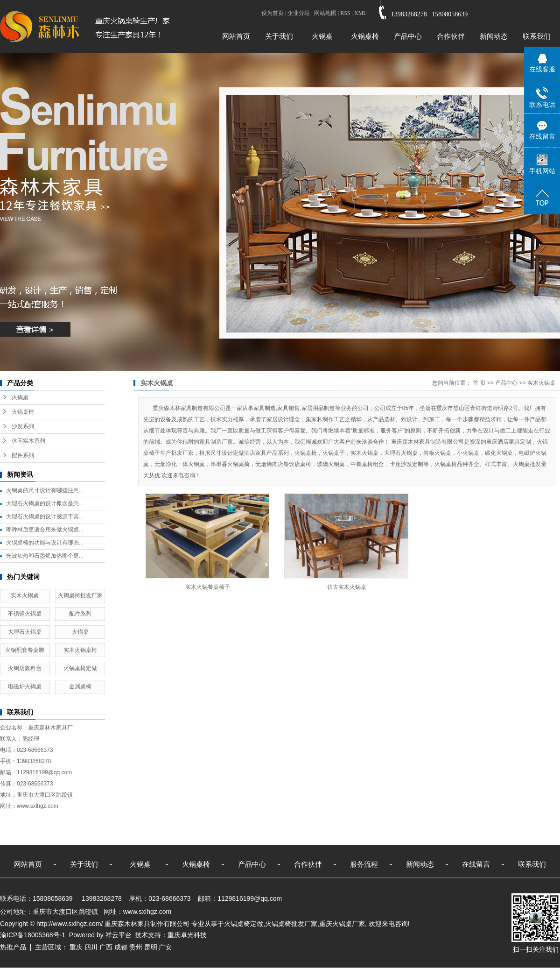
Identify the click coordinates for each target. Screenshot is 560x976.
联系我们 (537, 36)
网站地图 (325, 13)
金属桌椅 (80, 686)
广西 (106, 947)
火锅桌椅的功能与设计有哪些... (45, 543)
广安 (165, 947)
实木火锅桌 (25, 595)
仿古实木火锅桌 (347, 587)
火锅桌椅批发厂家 (80, 595)
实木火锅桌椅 (80, 650)
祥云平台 (119, 935)
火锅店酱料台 (25, 668)
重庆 (76, 947)
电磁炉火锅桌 (25, 686)
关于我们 (279, 36)
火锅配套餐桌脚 (25, 650)
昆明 (151, 947)
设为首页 (273, 13)
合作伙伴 (451, 36)
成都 (121, 947)
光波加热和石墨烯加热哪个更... (45, 556)
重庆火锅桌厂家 (342, 924)
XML (360, 13)
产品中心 (408, 36)
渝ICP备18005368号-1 (33, 935)
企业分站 (299, 13)
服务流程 (364, 864)
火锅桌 (322, 36)
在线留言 (476, 864)
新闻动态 (494, 36)
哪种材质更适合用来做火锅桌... (45, 530)
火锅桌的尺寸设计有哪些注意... (45, 490)
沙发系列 (23, 426)
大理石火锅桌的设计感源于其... (45, 516)
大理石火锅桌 (25, 632)
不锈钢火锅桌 (25, 614)
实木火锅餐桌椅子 (208, 587)
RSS (345, 13)
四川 (91, 947)
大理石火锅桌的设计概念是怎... (45, 503)
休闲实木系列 (28, 441)
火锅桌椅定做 (80, 668)
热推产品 (13, 947)
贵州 (136, 947)
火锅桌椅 (365, 36)
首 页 (479, 383)
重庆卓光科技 (187, 935)
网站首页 (236, 36)
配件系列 (23, 455)
